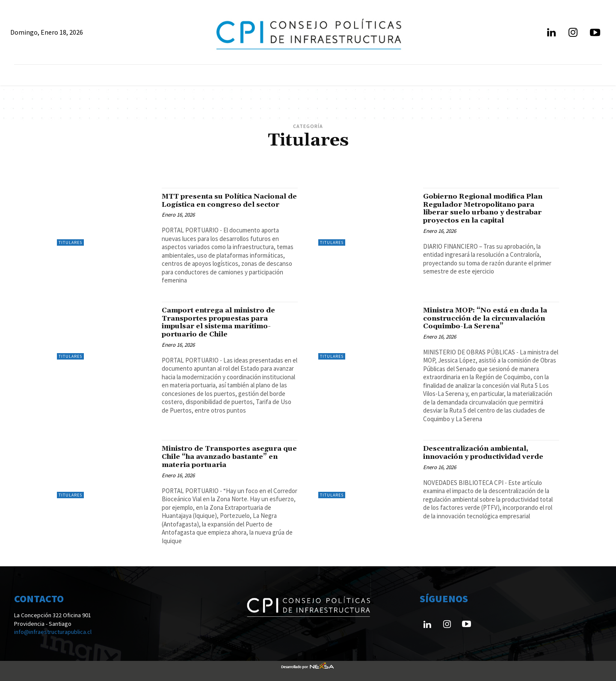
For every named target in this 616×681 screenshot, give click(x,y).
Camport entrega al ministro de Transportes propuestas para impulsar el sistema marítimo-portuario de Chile (222, 322)
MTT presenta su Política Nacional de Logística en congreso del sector (229, 201)
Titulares (70, 242)
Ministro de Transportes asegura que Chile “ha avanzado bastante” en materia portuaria (226, 456)
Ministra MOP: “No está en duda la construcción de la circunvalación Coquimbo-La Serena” (490, 318)
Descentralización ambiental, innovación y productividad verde (489, 453)
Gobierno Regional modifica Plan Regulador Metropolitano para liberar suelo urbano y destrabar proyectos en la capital (488, 208)
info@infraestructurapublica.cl (53, 632)
